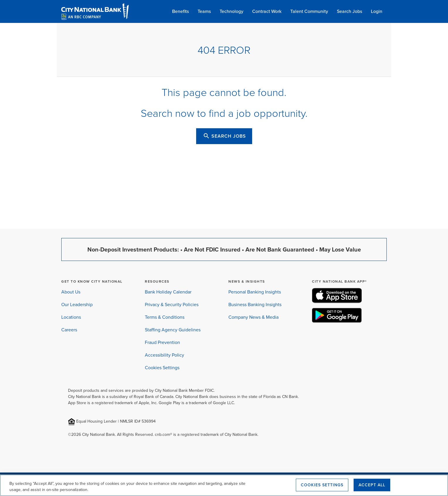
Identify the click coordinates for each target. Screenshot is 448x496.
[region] (224, 485)
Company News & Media (253, 317)
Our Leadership (77, 304)
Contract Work (267, 11)
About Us (71, 292)
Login (377, 11)
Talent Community (309, 11)
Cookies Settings (162, 368)
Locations (71, 317)
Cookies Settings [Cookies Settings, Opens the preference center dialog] (322, 485)
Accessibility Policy (164, 355)
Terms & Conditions (165, 317)
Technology (231, 11)
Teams (204, 11)
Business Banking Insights (255, 304)
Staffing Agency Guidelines (173, 330)
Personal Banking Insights (255, 292)
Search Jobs (349, 11)
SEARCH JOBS (224, 136)
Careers (69, 330)
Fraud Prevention (162, 342)
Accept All (372, 485)
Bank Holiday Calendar (168, 292)
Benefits (180, 11)
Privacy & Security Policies (172, 304)
